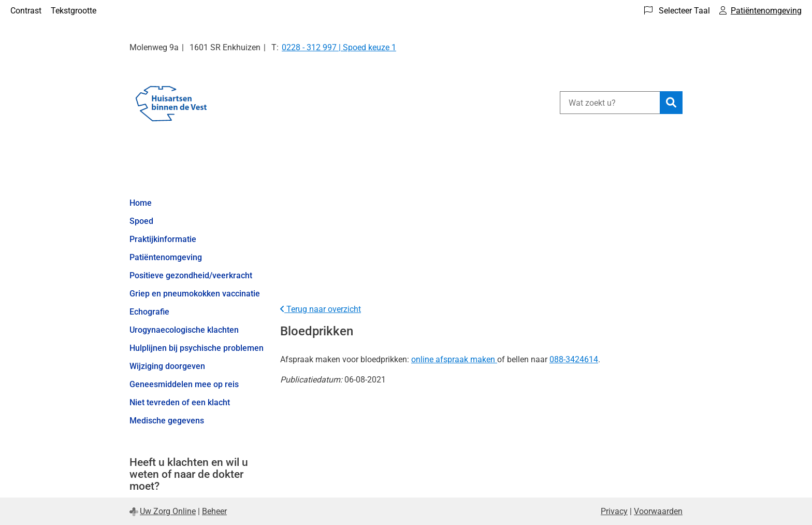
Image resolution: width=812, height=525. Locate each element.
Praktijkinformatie (163, 239)
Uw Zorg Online (168, 511)
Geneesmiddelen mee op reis (184, 384)
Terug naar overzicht (321, 309)
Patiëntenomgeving (166, 257)
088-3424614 (574, 359)
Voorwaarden (658, 511)
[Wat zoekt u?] (610, 103)
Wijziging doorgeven (167, 366)
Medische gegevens (167, 421)
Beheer (214, 511)
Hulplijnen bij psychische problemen (197, 348)
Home (141, 203)
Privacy (614, 511)
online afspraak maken (453, 359)
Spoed (141, 221)
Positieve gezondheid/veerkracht (191, 275)
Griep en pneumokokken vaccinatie (195, 294)
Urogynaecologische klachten (184, 330)
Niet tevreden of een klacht (180, 402)
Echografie (149, 312)
